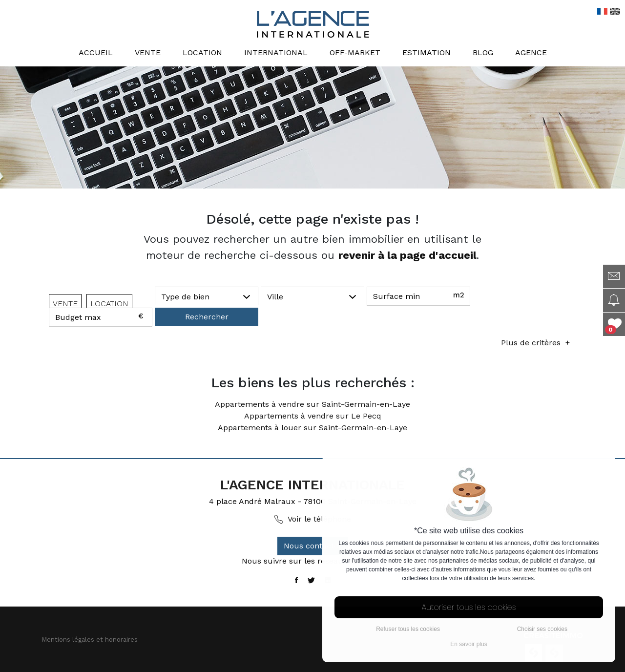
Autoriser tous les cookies (469, 607)
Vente (148, 52)
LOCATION (109, 304)
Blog (483, 52)
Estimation (427, 52)
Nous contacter (313, 546)
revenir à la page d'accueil (407, 255)
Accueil (96, 52)
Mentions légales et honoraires (90, 640)
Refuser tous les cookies (408, 629)
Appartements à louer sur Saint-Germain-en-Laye (312, 428)
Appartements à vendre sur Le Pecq (313, 416)
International (276, 52)
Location (202, 52)
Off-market (355, 52)
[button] (207, 296)
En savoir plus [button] (469, 644)
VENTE (65, 304)
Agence (531, 52)
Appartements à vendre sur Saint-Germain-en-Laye (312, 404)
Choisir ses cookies (542, 629)
